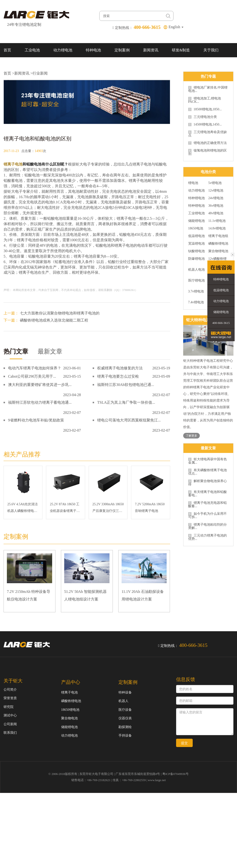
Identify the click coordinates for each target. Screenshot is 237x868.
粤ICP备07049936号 (175, 774)
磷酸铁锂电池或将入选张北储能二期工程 (54, 320)
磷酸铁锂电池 (218, 244)
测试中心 (10, 715)
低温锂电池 (196, 236)
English (176, 27)
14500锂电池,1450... (205, 125)
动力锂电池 (63, 50)
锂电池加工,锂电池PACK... (205, 100)
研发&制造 (181, 50)
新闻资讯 (151, 50)
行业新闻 (40, 73)
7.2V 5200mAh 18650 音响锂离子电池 (150, 508)
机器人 (123, 701)
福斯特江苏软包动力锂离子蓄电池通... (40, 402)
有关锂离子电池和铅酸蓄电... (207, 494)
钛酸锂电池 (196, 251)
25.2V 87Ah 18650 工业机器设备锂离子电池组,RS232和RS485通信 (65, 508)
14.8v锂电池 (217, 228)
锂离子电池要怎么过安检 (118, 376)
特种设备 (125, 692)
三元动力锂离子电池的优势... (207, 537)
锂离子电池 (13, 164)
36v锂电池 (216, 206)
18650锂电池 (70, 710)
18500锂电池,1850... (205, 109)
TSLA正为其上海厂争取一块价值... (126, 402)
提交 (184, 743)
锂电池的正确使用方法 (207, 143)
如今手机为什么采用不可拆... (207, 515)
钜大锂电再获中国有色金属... (207, 461)
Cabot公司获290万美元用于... (32, 376)
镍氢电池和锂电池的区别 (207, 152)
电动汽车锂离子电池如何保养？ (35, 368)
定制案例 (122, 50)
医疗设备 (125, 710)
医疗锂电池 (196, 281)
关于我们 (211, 50)
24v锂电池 (216, 198)
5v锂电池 (215, 183)
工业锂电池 (196, 213)
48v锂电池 (216, 213)
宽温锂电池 (196, 244)
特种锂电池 (196, 198)
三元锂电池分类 (203, 117)
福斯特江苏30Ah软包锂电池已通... (126, 385)
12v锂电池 (216, 191)
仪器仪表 (125, 718)
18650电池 (196, 228)
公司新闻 (10, 724)
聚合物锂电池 (218, 251)
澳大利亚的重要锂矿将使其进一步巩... (40, 385)
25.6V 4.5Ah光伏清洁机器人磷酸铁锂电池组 (23, 508)
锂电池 (193, 183)
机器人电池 (196, 270)
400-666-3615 (221, 323)
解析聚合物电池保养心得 (207, 483)
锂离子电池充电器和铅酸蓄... (207, 505)
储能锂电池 (196, 221)
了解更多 (191, 436)
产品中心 (71, 682)
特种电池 (93, 50)
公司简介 (10, 690)
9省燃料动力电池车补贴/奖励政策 (36, 420)
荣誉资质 (10, 698)
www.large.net (157, 780)
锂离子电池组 (218, 236)
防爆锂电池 (196, 259)
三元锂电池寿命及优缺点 (207, 134)
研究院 (9, 707)
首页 (7, 50)
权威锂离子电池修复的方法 (120, 368)
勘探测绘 (125, 727)
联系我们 (11, 64)
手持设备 (125, 736)
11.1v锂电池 (217, 221)
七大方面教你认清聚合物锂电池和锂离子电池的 (60, 313)
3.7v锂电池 (196, 291)
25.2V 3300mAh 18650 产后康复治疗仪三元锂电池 (108, 508)
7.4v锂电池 (196, 302)
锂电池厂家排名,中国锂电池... (208, 89)
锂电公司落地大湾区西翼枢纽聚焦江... (129, 420)
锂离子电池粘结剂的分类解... (207, 526)
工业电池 (32, 50)
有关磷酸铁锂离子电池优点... (207, 472)
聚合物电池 (69, 718)
